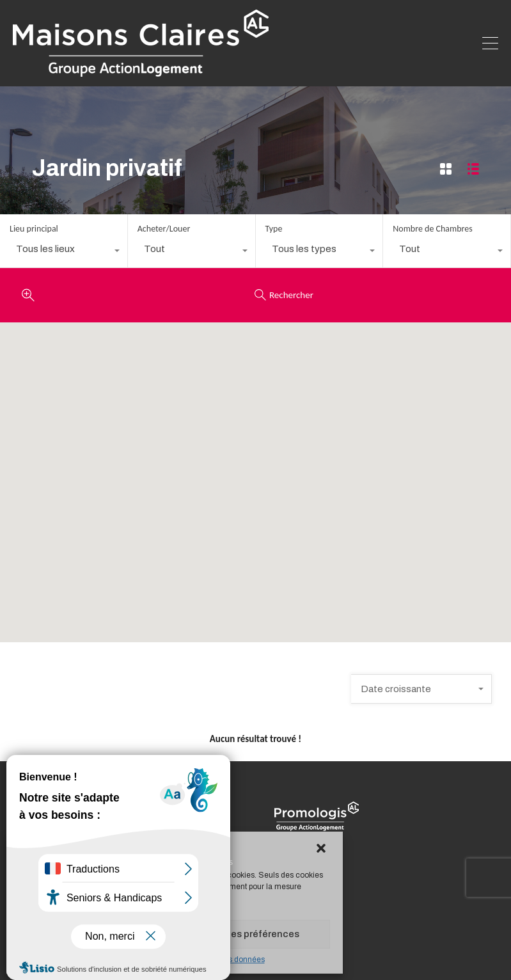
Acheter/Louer (164, 229)
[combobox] (64, 252)
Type (274, 229)
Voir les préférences (254, 934)
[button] (322, 849)
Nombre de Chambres (432, 229)
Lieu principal (34, 229)
